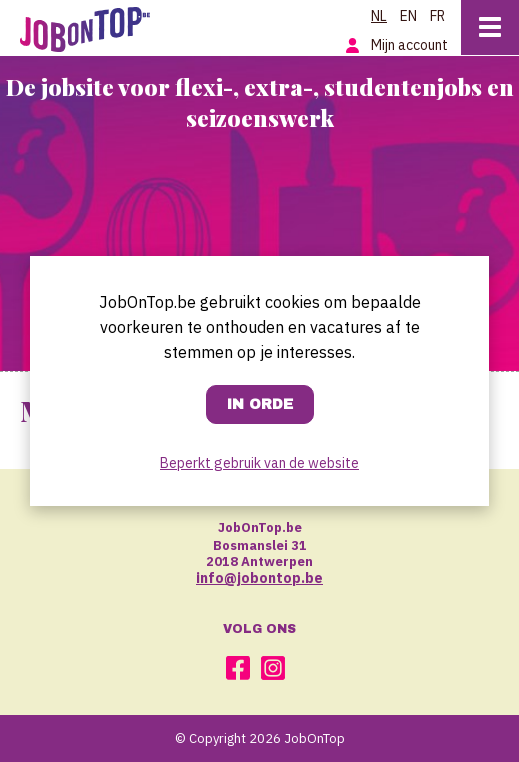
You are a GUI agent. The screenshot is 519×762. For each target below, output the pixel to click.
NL (379, 16)
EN (408, 16)
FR (437, 16)
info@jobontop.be (259, 578)
